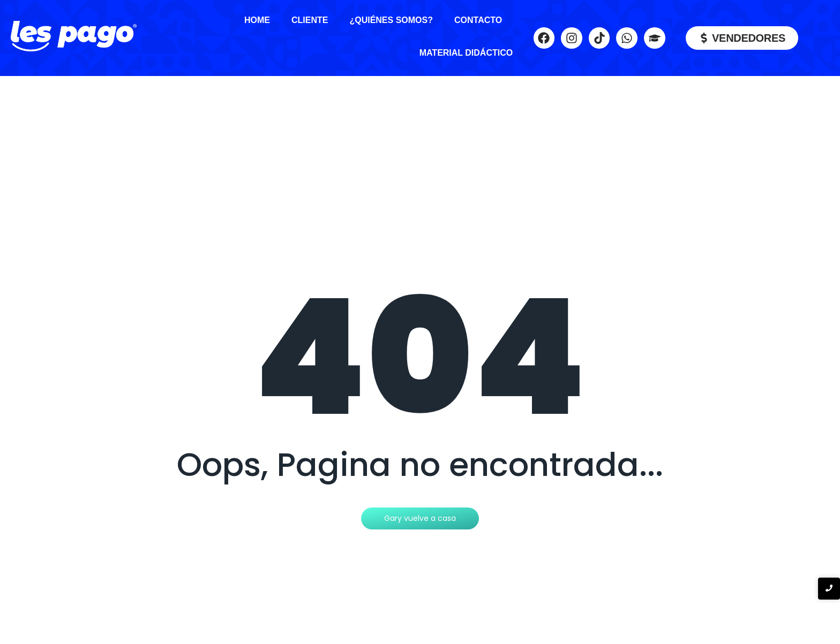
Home (257, 20)
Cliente (310, 20)
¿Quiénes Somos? (391, 20)
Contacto (478, 20)
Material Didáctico (466, 53)
